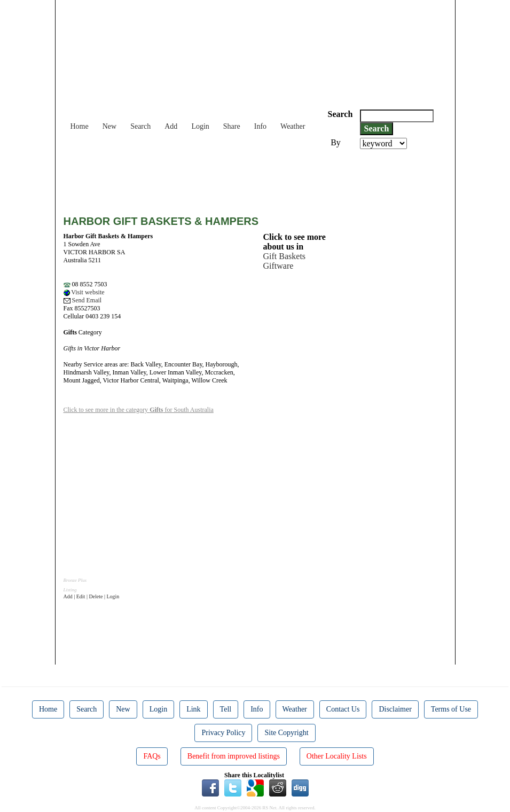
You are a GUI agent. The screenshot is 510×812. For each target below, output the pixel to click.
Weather (293, 126)
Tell (226, 709)
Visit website (84, 292)
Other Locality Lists (337, 756)
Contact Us (343, 709)
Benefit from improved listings (234, 756)
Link (193, 709)
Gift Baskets (285, 256)
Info (260, 126)
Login (200, 126)
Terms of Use (451, 709)
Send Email (83, 300)
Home (80, 126)
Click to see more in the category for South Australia (139, 410)
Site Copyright (286, 733)
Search (140, 126)
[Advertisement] (258, 178)
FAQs (152, 756)
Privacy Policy (223, 733)
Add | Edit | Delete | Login (92, 596)
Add (171, 126)
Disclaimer (395, 709)
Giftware (278, 266)
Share (232, 126)
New (109, 126)
